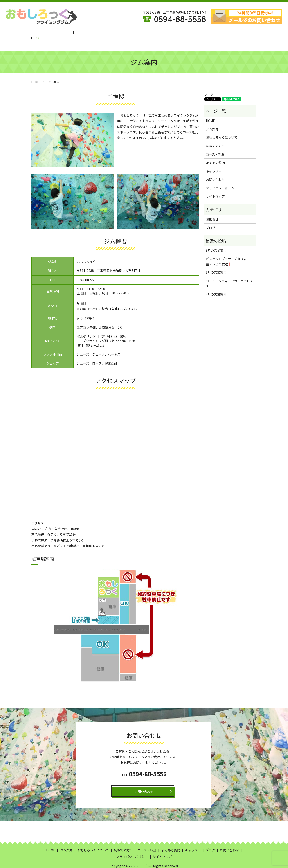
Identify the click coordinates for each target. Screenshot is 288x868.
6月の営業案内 (216, 239)
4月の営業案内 (216, 283)
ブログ (223, 32)
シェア (209, 83)
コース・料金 (156, 32)
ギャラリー (205, 32)
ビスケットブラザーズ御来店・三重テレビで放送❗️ (229, 250)
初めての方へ (131, 32)
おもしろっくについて (99, 32)
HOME (54, 32)
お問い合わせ (215, 168)
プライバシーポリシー (222, 177)
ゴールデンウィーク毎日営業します (229, 272)
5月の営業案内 (216, 261)
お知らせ (212, 208)
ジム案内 (71, 32)
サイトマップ (215, 185)
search (239, 32)
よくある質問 (181, 32)
